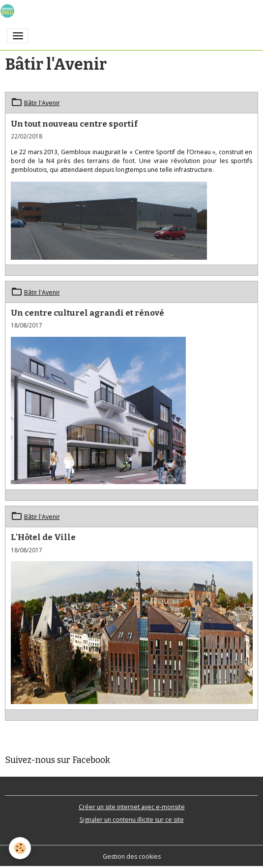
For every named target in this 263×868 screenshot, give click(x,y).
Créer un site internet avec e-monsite (132, 807)
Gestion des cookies (132, 856)
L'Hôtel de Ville (43, 537)
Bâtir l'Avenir (42, 103)
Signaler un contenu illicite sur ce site (132, 820)
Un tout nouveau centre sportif (74, 124)
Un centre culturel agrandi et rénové (88, 313)
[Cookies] (20, 848)
